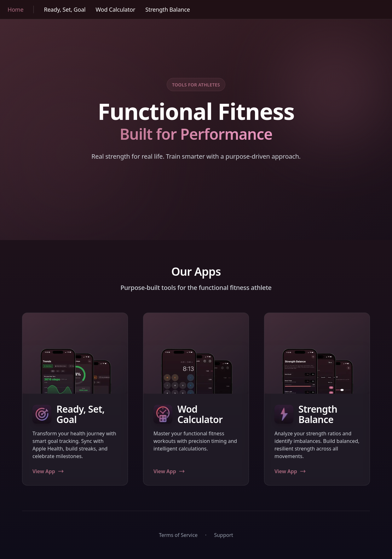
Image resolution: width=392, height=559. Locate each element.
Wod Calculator (116, 9)
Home (15, 9)
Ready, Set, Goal (65, 9)
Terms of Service (178, 535)
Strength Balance (167, 9)
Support (223, 535)
